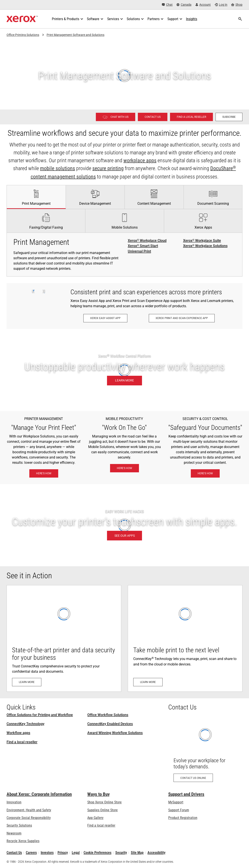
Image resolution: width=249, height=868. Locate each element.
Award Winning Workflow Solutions (115, 733)
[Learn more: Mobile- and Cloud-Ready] (185, 639)
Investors (47, 853)
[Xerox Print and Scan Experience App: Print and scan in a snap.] (182, 318)
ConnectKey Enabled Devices (110, 724)
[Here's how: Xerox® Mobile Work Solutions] (124, 468)
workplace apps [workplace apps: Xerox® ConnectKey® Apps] (140, 161)
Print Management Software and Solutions (75, 35)
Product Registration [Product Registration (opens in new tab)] (183, 818)
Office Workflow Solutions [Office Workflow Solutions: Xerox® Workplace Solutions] (108, 715)
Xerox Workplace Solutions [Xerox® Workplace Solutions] (205, 246)
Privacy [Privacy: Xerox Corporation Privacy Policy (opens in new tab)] (63, 853)
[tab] (36, 197)
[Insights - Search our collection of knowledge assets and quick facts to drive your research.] (192, 19)
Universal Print (139, 251)
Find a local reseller (22, 742)
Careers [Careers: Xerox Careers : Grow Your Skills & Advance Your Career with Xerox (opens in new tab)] (31, 853)
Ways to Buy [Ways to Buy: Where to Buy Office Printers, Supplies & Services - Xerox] (98, 794)
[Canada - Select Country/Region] (184, 5)
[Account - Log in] (203, 5)
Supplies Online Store (103, 810)
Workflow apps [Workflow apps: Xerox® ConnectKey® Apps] (18, 733)
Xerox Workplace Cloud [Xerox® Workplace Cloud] (147, 241)
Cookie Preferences (97, 853)
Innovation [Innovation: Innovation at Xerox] (14, 802)
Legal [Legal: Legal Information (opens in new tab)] (76, 853)
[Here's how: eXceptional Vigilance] (205, 473)
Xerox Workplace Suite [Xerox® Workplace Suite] (202, 241)
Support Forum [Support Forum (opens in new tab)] (179, 810)
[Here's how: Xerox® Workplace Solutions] (44, 473)
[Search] (240, 19)
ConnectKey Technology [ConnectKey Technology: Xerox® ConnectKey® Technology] (25, 724)
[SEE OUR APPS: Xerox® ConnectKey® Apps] (124, 525)
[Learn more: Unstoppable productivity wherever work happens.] (124, 370)
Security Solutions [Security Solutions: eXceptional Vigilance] (19, 825)
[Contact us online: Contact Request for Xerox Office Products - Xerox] (205, 752)
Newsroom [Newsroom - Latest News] (14, 833)
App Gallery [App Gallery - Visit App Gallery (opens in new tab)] (95, 818)
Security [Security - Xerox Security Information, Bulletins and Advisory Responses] (121, 853)
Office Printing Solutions (23, 35)
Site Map (137, 853)
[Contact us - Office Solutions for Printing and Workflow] (153, 117)
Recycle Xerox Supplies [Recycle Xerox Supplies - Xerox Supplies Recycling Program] (23, 841)
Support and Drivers (186, 794)
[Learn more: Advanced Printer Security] (64, 639)
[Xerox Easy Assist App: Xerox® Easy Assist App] (105, 318)
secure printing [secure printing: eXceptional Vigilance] (108, 168)
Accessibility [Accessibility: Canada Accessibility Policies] (156, 853)
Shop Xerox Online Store (104, 802)
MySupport (176, 802)
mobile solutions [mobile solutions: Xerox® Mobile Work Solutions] (58, 168)
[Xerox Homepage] (22, 19)
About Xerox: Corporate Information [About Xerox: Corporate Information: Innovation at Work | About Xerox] (39, 794)
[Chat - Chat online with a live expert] (167, 5)
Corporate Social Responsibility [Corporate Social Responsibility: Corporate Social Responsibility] (29, 818)
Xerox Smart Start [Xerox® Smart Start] (143, 246)
